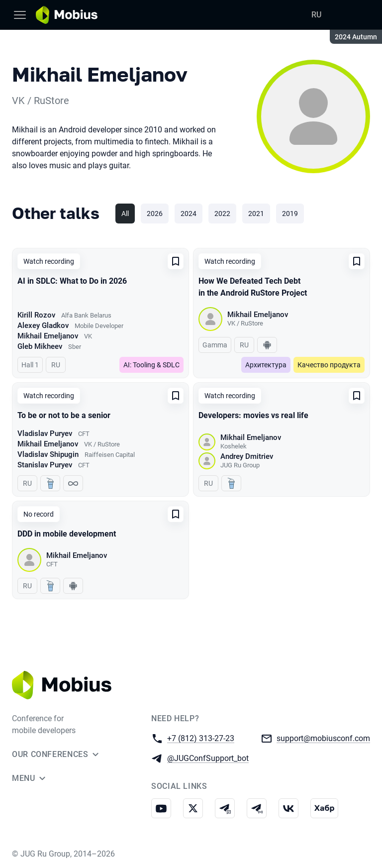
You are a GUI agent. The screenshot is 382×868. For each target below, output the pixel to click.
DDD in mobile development (67, 534)
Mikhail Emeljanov (48, 336)
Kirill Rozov (36, 315)
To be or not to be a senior (64, 415)
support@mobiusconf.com (323, 738)
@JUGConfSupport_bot (208, 758)
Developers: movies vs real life (253, 415)
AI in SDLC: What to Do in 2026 (72, 281)
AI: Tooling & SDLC (151, 365)
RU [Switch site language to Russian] (316, 15)
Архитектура (266, 365)
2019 (290, 214)
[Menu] (20, 15)
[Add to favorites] (176, 261)
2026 (155, 214)
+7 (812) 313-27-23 (201, 738)
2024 (189, 214)
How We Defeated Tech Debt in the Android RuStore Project (253, 287)
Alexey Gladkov (43, 325)
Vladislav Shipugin (48, 454)
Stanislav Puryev (45, 465)
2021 (256, 214)
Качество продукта (329, 365)
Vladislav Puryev (45, 434)
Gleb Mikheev (40, 346)
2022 (222, 214)
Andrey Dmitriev (247, 456)
